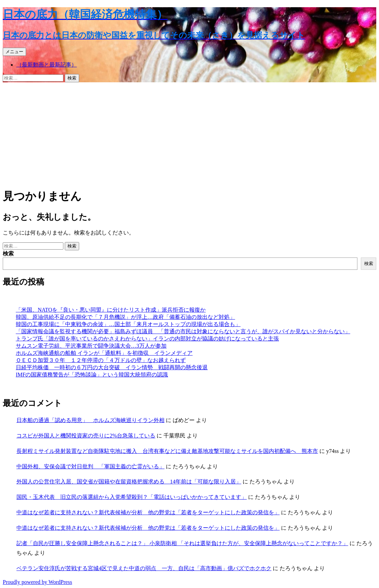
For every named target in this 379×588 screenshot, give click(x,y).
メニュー (14, 52)
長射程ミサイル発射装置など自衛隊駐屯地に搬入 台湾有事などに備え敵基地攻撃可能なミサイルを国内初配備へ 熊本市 (167, 451)
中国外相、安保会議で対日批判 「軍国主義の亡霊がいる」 (90, 466)
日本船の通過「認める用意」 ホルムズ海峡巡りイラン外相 (90, 420)
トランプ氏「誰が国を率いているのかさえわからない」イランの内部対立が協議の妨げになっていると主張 (147, 339)
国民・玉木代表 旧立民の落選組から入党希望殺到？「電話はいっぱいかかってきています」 (132, 497)
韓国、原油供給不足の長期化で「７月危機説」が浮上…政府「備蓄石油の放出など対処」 (125, 317)
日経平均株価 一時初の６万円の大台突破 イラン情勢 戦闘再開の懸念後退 (112, 367)
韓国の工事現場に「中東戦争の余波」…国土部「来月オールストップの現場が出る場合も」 (128, 324)
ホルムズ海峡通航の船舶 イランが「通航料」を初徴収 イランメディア (104, 353)
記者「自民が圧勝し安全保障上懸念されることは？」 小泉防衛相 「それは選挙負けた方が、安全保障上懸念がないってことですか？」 (182, 543)
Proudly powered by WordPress (37, 582)
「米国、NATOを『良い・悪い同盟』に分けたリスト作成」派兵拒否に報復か (111, 310)
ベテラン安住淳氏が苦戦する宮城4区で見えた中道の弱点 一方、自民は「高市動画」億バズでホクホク (144, 568)
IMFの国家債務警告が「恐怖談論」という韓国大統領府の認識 (92, 375)
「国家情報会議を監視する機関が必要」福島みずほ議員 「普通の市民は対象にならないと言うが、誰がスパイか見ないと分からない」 (183, 331)
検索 (8, 254)
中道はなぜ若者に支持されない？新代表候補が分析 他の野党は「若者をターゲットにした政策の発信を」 (148, 512)
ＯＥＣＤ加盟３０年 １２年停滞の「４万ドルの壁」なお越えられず (101, 360)
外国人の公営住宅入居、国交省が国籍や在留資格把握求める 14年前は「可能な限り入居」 (129, 482)
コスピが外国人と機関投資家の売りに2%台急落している (86, 436)
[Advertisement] (189, 134)
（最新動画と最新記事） (47, 65)
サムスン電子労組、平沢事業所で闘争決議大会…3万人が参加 (91, 346)
